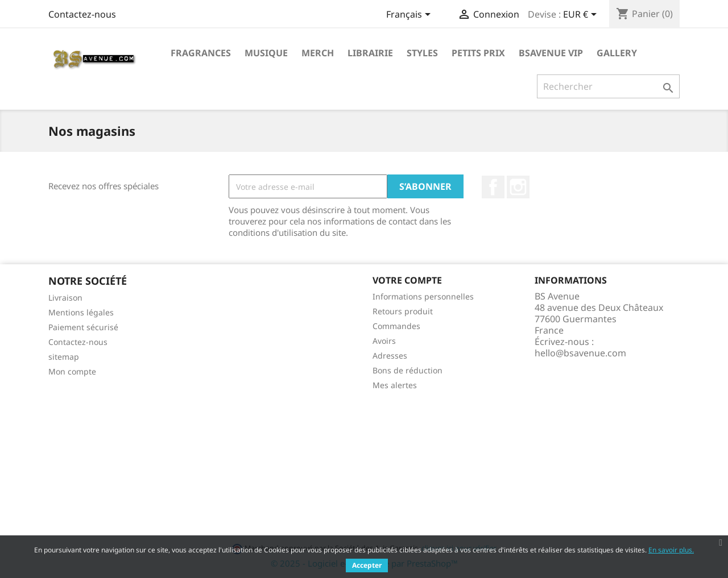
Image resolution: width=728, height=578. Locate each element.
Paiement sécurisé (83, 327)
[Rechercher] (608, 86)
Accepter (367, 565)
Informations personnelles (423, 296)
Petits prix (478, 53)
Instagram (518, 187)
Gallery (617, 53)
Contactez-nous (82, 14)
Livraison (65, 298)
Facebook (493, 187)
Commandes (396, 326)
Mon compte (72, 371)
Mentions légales (81, 312)
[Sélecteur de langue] (410, 15)
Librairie (370, 53)
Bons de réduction (408, 370)
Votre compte (407, 280)
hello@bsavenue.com (580, 353)
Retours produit (403, 311)
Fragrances (201, 53)
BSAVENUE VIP (551, 53)
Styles (422, 53)
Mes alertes (395, 385)
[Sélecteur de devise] (582, 15)
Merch (318, 53)
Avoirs (384, 341)
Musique (266, 53)
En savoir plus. (671, 550)
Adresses (390, 355)
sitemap (64, 357)
